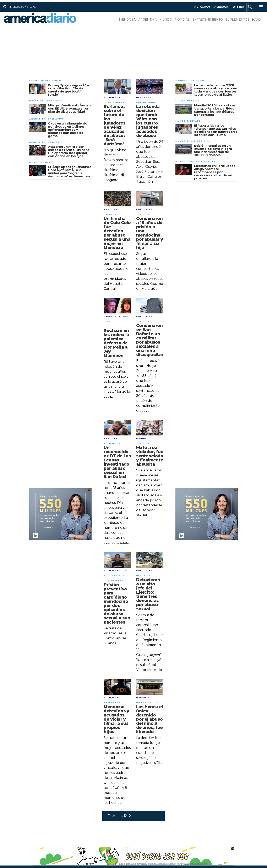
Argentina (148, 20)
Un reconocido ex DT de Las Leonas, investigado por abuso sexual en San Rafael (117, 462)
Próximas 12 (120, 816)
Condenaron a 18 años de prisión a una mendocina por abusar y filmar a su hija (150, 233)
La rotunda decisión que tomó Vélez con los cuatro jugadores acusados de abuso (148, 121)
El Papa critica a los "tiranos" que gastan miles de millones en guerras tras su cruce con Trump (216, 130)
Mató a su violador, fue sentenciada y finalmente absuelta (150, 456)
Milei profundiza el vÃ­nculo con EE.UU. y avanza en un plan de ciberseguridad (69, 108)
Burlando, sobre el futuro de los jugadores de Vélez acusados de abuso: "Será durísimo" (115, 125)
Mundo (166, 20)
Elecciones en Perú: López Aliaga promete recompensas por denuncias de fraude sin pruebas (215, 172)
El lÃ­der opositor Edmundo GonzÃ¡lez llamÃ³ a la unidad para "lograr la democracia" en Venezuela (70, 171)
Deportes (144, 97)
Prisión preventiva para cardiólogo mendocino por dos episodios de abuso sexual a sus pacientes (117, 603)
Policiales (112, 97)
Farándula (112, 316)
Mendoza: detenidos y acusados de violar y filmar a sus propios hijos (116, 719)
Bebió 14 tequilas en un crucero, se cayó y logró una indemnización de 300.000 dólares (213, 150)
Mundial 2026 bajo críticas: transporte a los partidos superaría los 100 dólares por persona (215, 110)
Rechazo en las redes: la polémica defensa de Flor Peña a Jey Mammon (116, 343)
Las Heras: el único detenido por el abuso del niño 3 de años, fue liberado (149, 719)
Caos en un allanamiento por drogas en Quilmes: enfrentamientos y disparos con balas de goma (68, 130)
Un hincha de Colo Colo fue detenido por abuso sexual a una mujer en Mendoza (117, 233)
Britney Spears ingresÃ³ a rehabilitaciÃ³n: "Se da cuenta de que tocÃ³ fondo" (68, 90)
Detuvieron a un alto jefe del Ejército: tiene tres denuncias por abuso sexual (148, 594)
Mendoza (127, 20)
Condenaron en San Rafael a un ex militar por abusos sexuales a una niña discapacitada (152, 340)
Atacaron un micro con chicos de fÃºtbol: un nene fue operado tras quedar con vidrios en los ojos (69, 151)
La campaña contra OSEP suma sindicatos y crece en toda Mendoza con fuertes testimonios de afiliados (216, 90)
